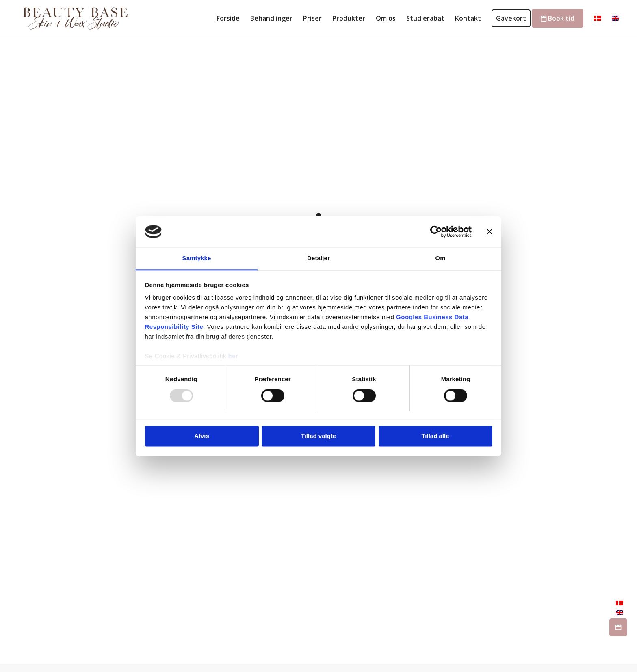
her (233, 356)
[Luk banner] (490, 231)
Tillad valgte (318, 436)
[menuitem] (228, 18)
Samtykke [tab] (197, 258)
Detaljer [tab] (318, 258)
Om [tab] (440, 258)
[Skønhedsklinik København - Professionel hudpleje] (73, 18)
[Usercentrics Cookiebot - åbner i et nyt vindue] (436, 231)
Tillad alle (435, 436)
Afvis (202, 436)
